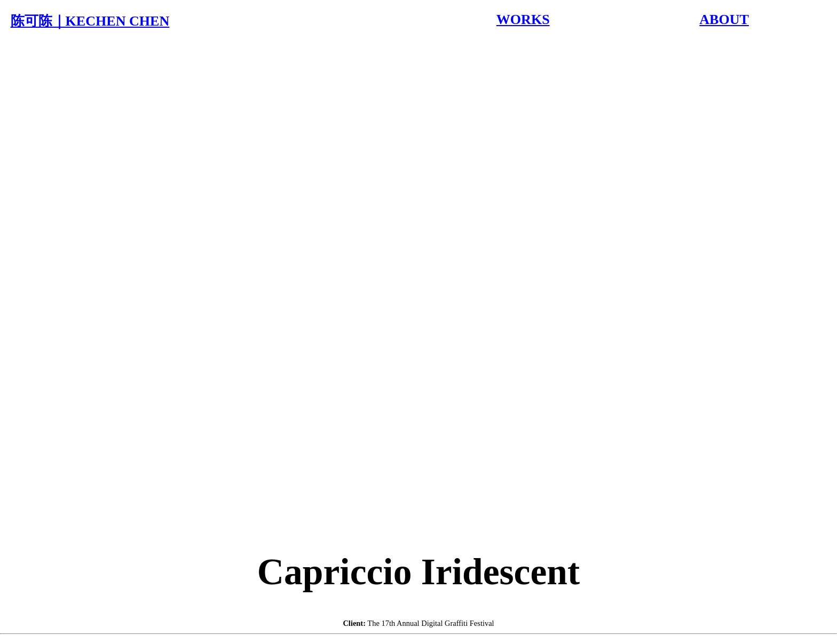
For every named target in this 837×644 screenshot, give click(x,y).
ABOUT (724, 19)
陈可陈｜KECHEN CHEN (90, 21)
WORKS (523, 19)
